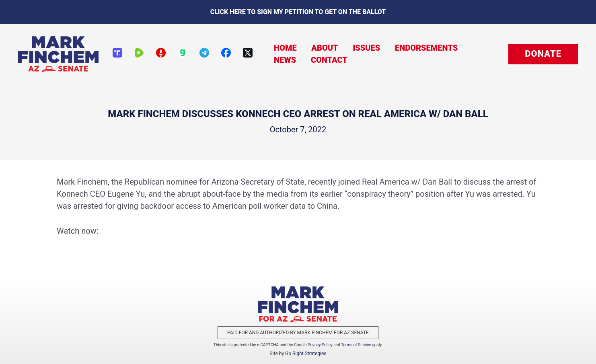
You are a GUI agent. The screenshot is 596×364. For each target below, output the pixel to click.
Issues (323, 54)
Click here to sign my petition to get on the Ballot (298, 12)
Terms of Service (356, 345)
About (284, 54)
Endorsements (380, 54)
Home (247, 54)
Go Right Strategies (306, 354)
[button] (543, 54)
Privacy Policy (320, 345)
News (435, 54)
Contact (476, 54)
